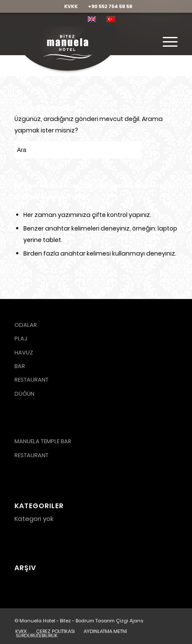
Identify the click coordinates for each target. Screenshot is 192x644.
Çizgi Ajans (130, 621)
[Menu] (166, 42)
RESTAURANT (31, 380)
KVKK (71, 6)
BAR (20, 366)
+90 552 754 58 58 (110, 6)
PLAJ (21, 339)
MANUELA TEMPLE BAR (43, 441)
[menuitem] (71, 6)
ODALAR (26, 325)
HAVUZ (24, 353)
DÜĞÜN (24, 394)
